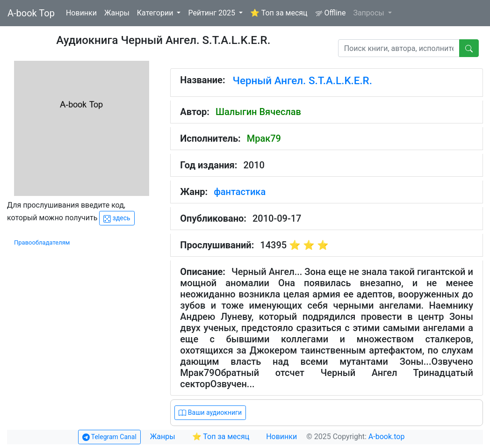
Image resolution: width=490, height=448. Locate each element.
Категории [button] (156, 13)
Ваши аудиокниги (210, 413)
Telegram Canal (109, 437)
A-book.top (387, 437)
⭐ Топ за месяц (279, 13)
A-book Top (31, 13)
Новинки (81, 13)
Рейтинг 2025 (213, 13)
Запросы (369, 13)
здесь (117, 218)
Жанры (117, 13)
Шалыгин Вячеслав (258, 112)
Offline (331, 13)
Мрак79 (264, 138)
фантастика (240, 192)
